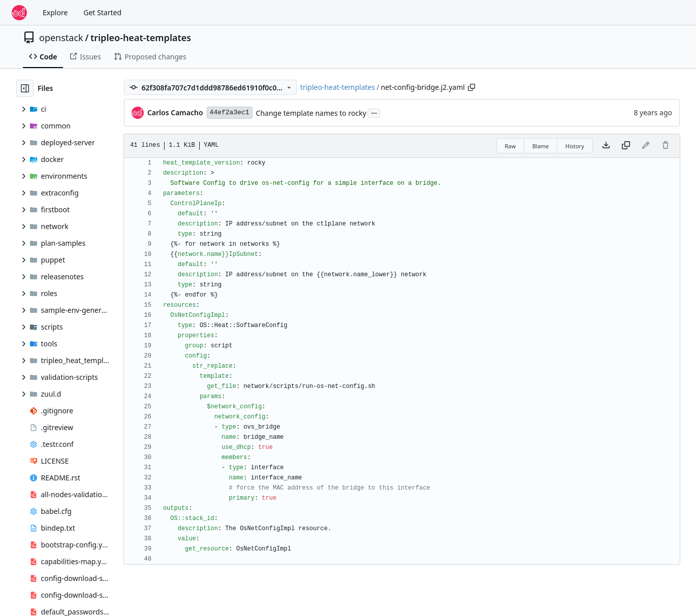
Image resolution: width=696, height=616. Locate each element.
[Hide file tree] (25, 88)
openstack (61, 38)
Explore (55, 12)
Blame (541, 146)
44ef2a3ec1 (230, 112)
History (575, 146)
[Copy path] (471, 87)
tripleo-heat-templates (141, 38)
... (374, 112)
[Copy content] (626, 146)
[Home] (19, 13)
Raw (511, 146)
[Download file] (606, 146)
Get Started (102, 12)
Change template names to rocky (311, 113)
